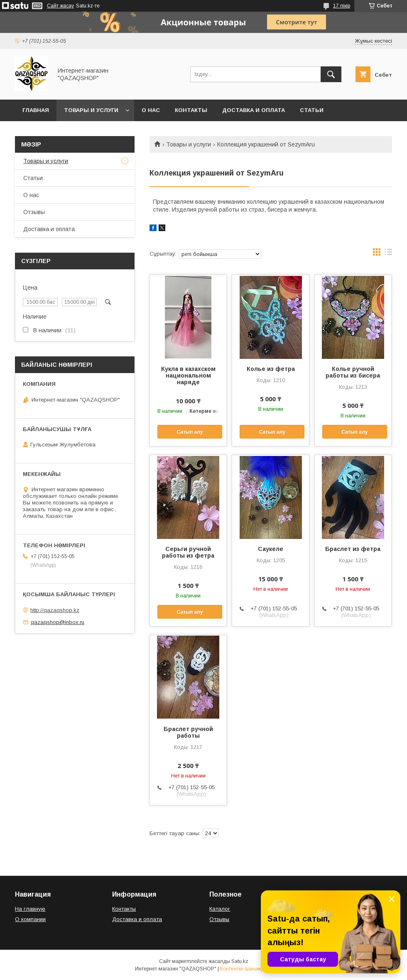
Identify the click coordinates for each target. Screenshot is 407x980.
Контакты (191, 110)
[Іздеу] (331, 74)
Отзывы (34, 212)
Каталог (220, 909)
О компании (30, 919)
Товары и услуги (91, 110)
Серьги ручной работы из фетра (188, 552)
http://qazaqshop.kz (55, 610)
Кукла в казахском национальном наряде (188, 375)
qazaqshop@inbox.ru (58, 622)
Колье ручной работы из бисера (353, 372)
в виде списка (388, 254)
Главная (36, 110)
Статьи (312, 110)
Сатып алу (190, 432)
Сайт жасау (60, 6)
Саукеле (271, 549)
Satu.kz (240, 961)
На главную (30, 909)
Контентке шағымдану (246, 969)
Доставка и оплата (254, 110)
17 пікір (342, 6)
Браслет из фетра (353, 549)
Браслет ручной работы (188, 732)
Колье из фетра (271, 369)
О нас (151, 110)
